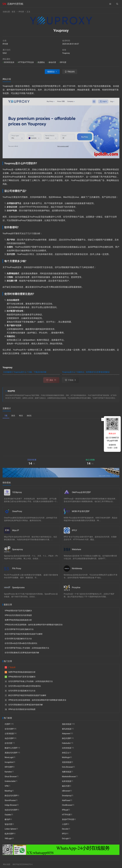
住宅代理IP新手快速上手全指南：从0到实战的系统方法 (27, 648)
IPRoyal (65, 810)
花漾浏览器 (67, 762)
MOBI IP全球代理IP (81, 511)
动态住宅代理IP (11, 810)
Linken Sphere (10, 829)
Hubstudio (66, 743)
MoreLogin (9, 758)
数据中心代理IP (11, 748)
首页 (13, 12)
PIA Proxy (17, 568)
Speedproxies (18, 587)
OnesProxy (17, 511)
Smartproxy (67, 796)
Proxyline (76, 587)
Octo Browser (67, 767)
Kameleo (8, 772)
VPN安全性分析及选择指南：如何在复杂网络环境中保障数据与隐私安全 (34, 625)
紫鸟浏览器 (67, 729)
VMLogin (8, 838)
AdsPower (66, 800)
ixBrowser (66, 791)
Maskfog (8, 791)
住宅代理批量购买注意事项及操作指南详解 (22, 653)
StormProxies (10, 800)
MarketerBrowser (69, 777)
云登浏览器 (9, 734)
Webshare (76, 549)
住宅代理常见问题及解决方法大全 (18, 639)
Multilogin (66, 758)
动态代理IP (9, 738)
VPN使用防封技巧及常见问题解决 (18, 611)
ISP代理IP (9, 767)
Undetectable (10, 781)
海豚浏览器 (67, 772)
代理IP (7, 724)
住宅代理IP (9, 729)
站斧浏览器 (67, 781)
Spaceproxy (18, 549)
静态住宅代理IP (11, 796)
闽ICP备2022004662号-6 (23, 864)
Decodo (65, 829)
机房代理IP (9, 834)
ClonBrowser (67, 805)
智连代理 (8, 824)
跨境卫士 (66, 753)
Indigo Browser (11, 805)
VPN (6, 786)
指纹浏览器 (67, 724)
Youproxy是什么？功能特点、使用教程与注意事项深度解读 (86, 372)
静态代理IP (67, 738)
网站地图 (7, 864)
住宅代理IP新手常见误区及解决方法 (19, 629)
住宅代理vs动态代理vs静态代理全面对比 (21, 643)
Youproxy (66, 53)
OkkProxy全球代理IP (81, 492)
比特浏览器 (67, 748)
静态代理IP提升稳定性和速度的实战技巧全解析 (24, 634)
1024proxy (17, 492)
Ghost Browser (11, 777)
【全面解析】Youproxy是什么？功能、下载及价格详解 (24, 372)
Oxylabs (8, 815)
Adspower (66, 734)
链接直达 (51, 72)
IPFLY (74, 530)
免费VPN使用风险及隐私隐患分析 (18, 620)
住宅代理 (8, 743)
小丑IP (65, 824)
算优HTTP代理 (68, 819)
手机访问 (71, 72)
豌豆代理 (66, 786)
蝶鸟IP (7, 819)
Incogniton (9, 762)
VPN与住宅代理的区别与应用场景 (18, 615)
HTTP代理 (66, 815)
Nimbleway (77, 568)
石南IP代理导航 (15, 4)
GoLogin (65, 838)
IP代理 (21, 12)
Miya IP (16, 530)
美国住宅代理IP (11, 753)
